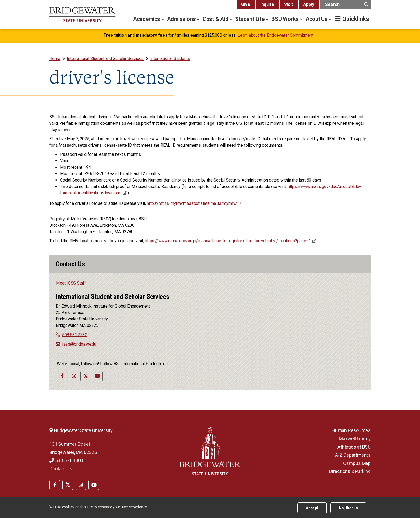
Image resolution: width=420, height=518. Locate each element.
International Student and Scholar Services (105, 58)
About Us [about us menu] (317, 19)
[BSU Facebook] (55, 485)
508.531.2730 (75, 335)
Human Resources (351, 430)
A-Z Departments (353, 455)
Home (55, 58)
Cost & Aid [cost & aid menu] (216, 19)
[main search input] (345, 4)
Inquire (267, 4)
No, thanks (348, 508)
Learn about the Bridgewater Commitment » (277, 35)
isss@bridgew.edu (79, 344)
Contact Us (61, 469)
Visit (289, 4)
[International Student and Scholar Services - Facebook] (62, 376)
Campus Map (357, 463)
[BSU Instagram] (81, 485)
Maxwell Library (355, 439)
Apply (309, 4)
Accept (312, 508)
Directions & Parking (350, 471)
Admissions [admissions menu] (182, 19)
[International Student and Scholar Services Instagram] (74, 376)
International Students (170, 58)
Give (246, 4)
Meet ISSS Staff (71, 283)
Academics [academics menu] (147, 19)
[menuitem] (55, 58)
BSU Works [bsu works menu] (286, 19)
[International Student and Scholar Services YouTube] (97, 376)
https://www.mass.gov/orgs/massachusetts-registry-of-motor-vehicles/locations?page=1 (228, 241)
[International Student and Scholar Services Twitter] (86, 376)
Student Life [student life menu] (250, 19)
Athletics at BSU (354, 447)
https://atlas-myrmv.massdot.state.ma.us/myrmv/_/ (194, 203)
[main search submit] (366, 4)
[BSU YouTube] (94, 485)
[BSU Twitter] (68, 485)
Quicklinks (356, 19)
